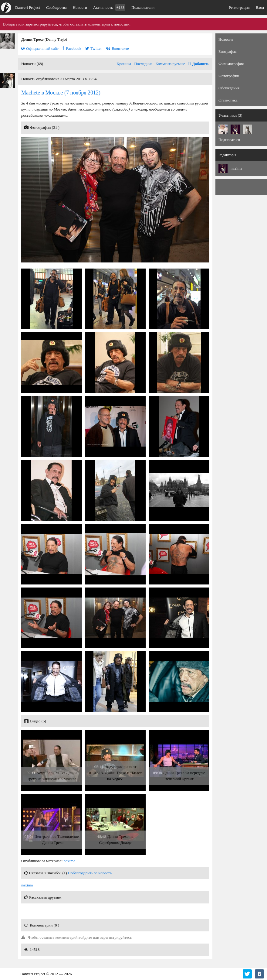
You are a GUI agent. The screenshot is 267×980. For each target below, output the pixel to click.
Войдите (10, 24)
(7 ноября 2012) (61, 93)
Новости (80, 7)
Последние (143, 64)
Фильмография (231, 64)
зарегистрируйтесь (41, 24)
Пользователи (143, 7)
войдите (85, 937)
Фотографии (229, 76)
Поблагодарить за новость (90, 873)
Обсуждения (229, 88)
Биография (228, 51)
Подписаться (229, 140)
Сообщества (56, 7)
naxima (69, 861)
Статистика (228, 100)
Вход (260, 7)
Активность (109, 7)
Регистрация (239, 7)
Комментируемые (170, 64)
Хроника (124, 64)
